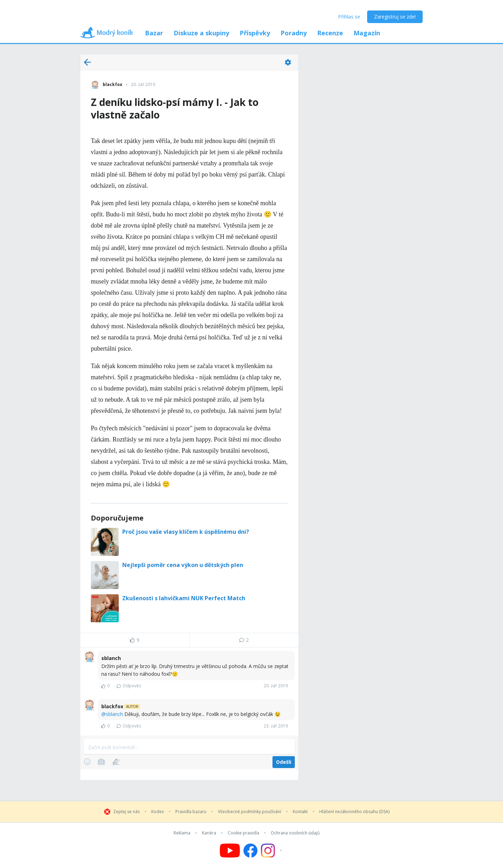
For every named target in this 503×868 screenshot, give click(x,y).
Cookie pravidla (243, 833)
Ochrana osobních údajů (295, 833)
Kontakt (300, 812)
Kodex (158, 812)
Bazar (154, 33)
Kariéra (209, 833)
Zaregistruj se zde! (395, 17)
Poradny (294, 33)
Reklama (182, 833)
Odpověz (129, 686)
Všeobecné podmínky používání (250, 812)
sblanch (114, 714)
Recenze (330, 33)
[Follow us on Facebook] (250, 851)
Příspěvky (255, 33)
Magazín (367, 33)
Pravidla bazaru (191, 812)
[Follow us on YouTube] (230, 851)
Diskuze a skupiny (201, 33)
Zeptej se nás (126, 812)
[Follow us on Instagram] (272, 851)
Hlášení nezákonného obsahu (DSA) (354, 812)
